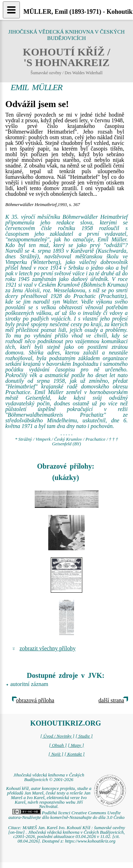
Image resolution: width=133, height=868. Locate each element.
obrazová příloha (35, 700)
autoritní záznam (29, 684)
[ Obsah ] (58, 745)
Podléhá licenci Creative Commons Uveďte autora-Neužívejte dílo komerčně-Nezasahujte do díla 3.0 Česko (66, 815)
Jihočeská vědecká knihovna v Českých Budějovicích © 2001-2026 (49, 777)
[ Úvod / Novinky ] (57, 736)
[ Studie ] (84, 736)
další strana (111, 700)
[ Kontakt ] (75, 754)
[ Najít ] (56, 754)
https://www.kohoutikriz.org (90, 841)
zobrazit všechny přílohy (48, 648)
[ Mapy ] (76, 745)
